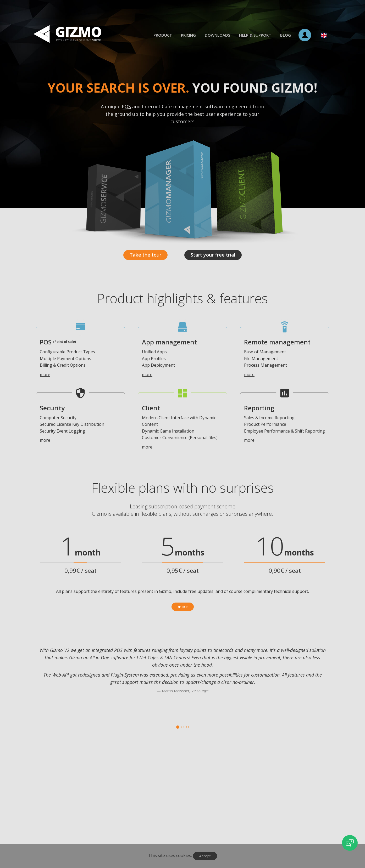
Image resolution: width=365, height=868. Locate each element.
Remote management (277, 342)
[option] (182, 677)
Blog (286, 35)
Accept (205, 856)
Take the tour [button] (145, 255)
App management (169, 342)
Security (52, 408)
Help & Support (255, 35)
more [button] (183, 607)
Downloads (217, 35)
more (45, 375)
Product (163, 35)
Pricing (188, 35)
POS (58, 342)
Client (151, 408)
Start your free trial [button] (213, 255)
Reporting (259, 408)
